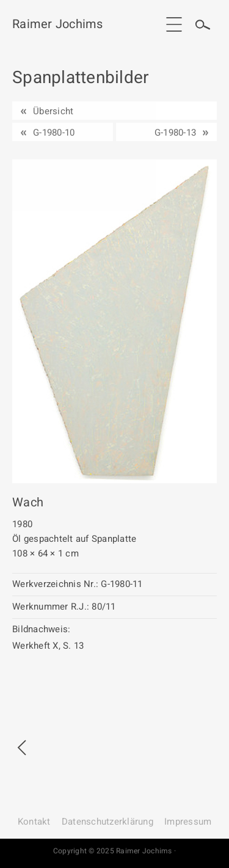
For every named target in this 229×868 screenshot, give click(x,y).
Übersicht (53, 111)
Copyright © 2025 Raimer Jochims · (114, 851)
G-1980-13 (175, 133)
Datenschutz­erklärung (107, 822)
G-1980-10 (54, 133)
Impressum (188, 822)
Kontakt (34, 822)
